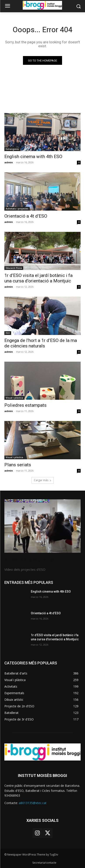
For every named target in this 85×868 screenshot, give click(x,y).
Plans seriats (18, 465)
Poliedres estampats (25, 405)
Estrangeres (12, 149)
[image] (42, 526)
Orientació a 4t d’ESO (26, 216)
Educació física (14, 268)
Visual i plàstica (14, 398)
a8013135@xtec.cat (33, 803)
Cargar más (43, 480)
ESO (8, 333)
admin (9, 162)
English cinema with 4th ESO (33, 157)
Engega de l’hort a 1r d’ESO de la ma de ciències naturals (41, 343)
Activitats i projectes (17, 209)
